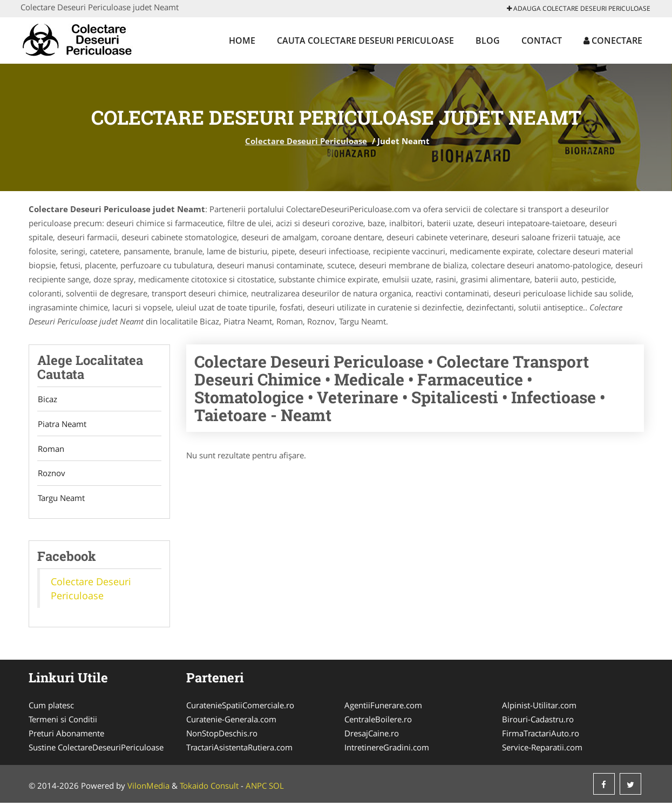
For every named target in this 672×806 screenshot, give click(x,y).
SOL (276, 789)
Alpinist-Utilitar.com (539, 708)
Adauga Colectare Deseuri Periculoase (579, 8)
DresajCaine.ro (372, 736)
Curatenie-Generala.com (231, 722)
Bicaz (47, 399)
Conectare (613, 40)
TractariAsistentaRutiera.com (239, 750)
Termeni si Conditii (63, 722)
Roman (50, 450)
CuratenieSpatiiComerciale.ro (240, 708)
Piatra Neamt (62, 425)
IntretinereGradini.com (387, 750)
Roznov (51, 476)
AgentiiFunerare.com (383, 708)
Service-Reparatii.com (542, 750)
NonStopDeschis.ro (222, 736)
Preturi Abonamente (66, 736)
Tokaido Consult (209, 789)
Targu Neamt (61, 501)
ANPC (256, 789)
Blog (488, 40)
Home (242, 40)
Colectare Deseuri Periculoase (306, 141)
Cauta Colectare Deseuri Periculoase (365, 40)
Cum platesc (51, 708)
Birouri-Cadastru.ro (538, 722)
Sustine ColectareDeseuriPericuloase (96, 750)
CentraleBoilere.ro (378, 722)
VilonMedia (148, 789)
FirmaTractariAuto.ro (541, 736)
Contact (542, 40)
